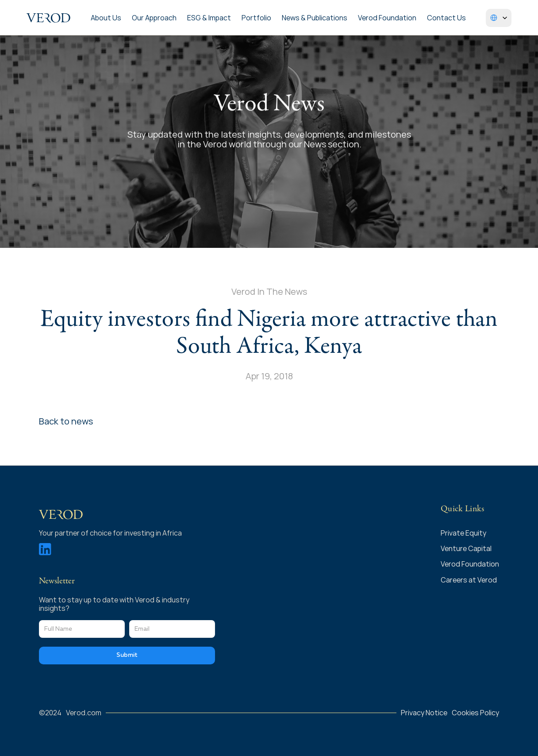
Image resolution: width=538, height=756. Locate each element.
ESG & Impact (209, 18)
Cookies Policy (475, 713)
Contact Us (446, 18)
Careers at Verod (469, 580)
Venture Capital (466, 548)
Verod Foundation (387, 18)
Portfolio (256, 18)
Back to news (66, 421)
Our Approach (154, 18)
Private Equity (464, 533)
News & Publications (315, 18)
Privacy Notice (424, 713)
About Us (106, 18)
